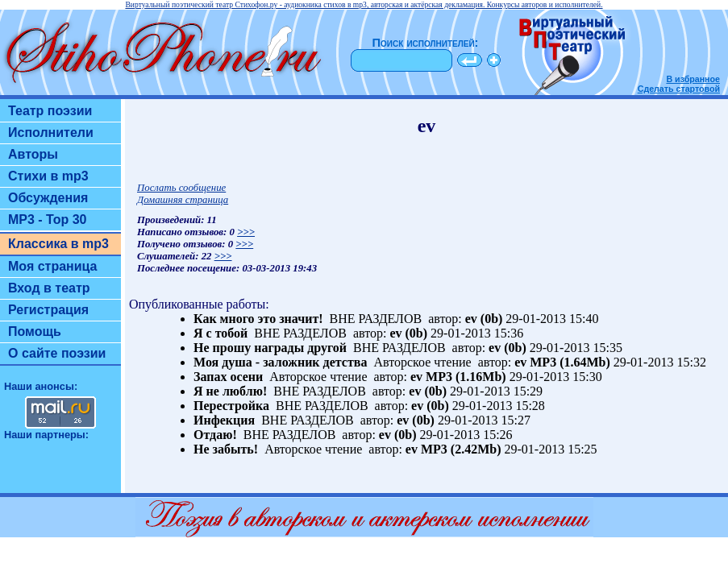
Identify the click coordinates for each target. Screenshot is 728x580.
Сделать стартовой (679, 89)
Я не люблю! (230, 391)
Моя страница (53, 266)
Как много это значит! (258, 319)
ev (471, 319)
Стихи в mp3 (48, 176)
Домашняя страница (183, 200)
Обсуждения (48, 198)
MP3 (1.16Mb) (466, 377)
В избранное (693, 79)
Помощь (35, 331)
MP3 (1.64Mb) (570, 362)
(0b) (492, 319)
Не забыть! (226, 449)
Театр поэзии (50, 111)
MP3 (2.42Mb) (461, 449)
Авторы (33, 154)
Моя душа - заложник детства (280, 362)
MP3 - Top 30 (48, 220)
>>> (246, 232)
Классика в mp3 (58, 244)
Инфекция (224, 420)
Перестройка (231, 406)
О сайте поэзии (57, 353)
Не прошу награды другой (270, 348)
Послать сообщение (181, 188)
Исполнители (51, 133)
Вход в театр (49, 288)
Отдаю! (215, 435)
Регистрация (48, 310)
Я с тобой (220, 333)
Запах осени (228, 377)
